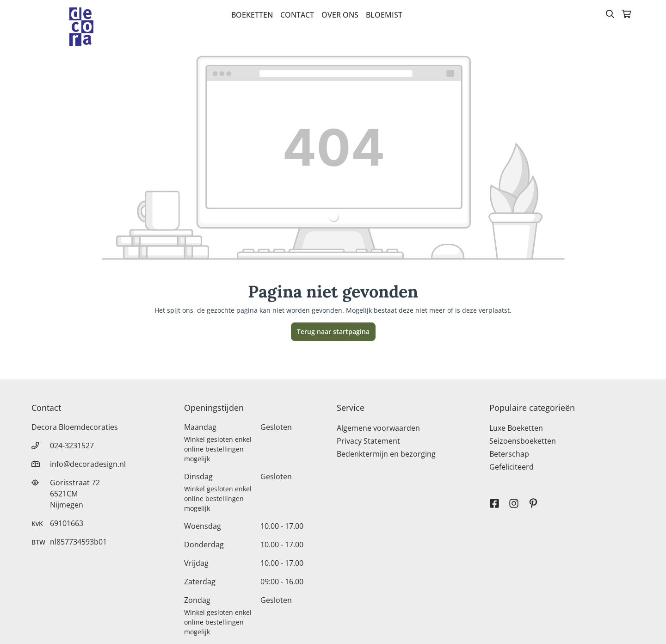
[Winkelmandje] (626, 15)
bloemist (384, 15)
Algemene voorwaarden (378, 428)
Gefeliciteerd (512, 467)
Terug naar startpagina (333, 331)
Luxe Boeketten (516, 428)
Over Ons (340, 15)
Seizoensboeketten (523, 441)
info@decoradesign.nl (88, 464)
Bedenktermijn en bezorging (386, 454)
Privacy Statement (368, 441)
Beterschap (509, 454)
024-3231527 (72, 446)
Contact (297, 15)
